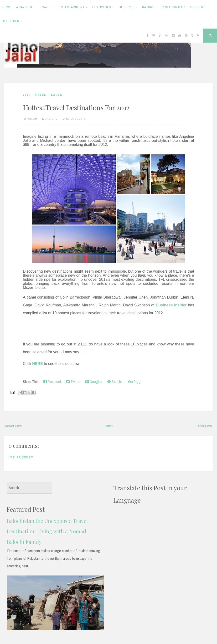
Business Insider (171, 305)
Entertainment (72, 7)
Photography (174, 7)
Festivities (102, 7)
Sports (197, 7)
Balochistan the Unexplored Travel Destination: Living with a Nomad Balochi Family (47, 531)
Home (7, 7)
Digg (134, 382)
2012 (27, 95)
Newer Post (13, 426)
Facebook (52, 382)
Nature (148, 7)
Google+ (94, 382)
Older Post (204, 426)
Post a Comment (21, 457)
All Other (11, 21)
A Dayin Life (26, 7)
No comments (76, 119)
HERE (37, 364)
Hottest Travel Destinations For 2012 (76, 108)
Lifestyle (127, 7)
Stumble (115, 382)
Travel (46, 7)
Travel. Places (48, 95)
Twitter (73, 382)
